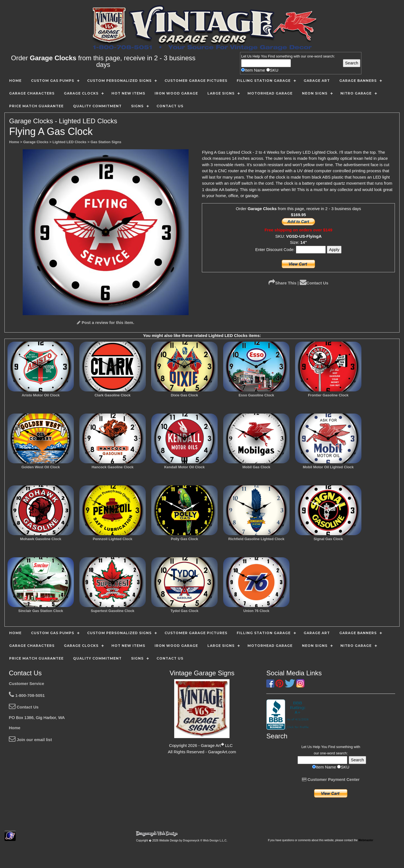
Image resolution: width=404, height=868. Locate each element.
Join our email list (30, 740)
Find (271, 56)
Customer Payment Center (331, 779)
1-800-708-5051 (27, 695)
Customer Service (27, 683)
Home (15, 728)
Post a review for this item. (105, 322)
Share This (282, 283)
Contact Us (314, 283)
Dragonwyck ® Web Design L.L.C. (205, 840)
